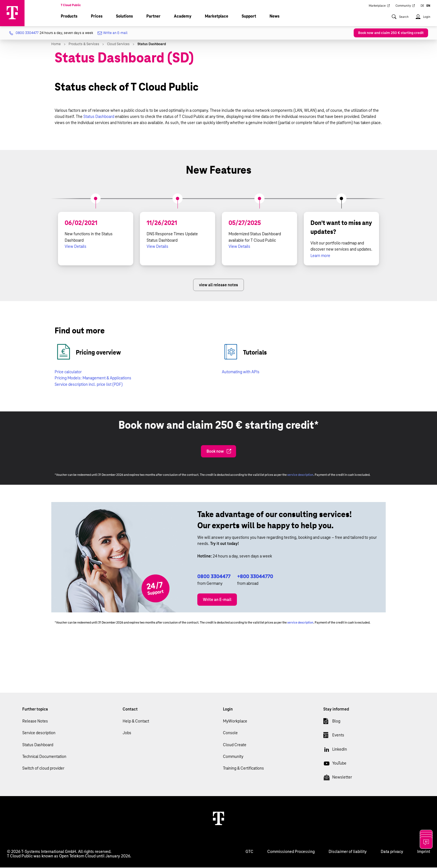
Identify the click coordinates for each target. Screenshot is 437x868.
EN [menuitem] (428, 6)
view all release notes (219, 285)
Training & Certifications (243, 769)
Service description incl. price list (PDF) (89, 385)
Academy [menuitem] (183, 17)
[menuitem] (400, 20)
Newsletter (338, 779)
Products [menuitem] (69, 17)
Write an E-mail (113, 34)
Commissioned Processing (291, 852)
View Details (76, 247)
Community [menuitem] (405, 6)
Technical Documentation (44, 757)
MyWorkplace (235, 722)
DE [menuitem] (422, 6)
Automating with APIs (241, 372)
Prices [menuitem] (97, 17)
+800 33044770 (255, 577)
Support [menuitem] (249, 17)
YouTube (335, 765)
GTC (249, 852)
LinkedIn (335, 751)
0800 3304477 (214, 577)
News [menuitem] (275, 17)
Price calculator (68, 372)
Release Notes (35, 722)
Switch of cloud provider (43, 769)
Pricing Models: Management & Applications (93, 379)
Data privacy (392, 852)
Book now (219, 452)
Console (230, 733)
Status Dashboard (99, 117)
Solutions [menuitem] (124, 17)
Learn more (320, 256)
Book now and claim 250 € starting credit (391, 33)
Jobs (127, 733)
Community (233, 757)
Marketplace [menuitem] (379, 6)
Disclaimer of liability (348, 852)
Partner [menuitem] (153, 17)
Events (334, 737)
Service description (39, 733)
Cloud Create (235, 745)
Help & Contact (136, 722)
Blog (332, 723)
